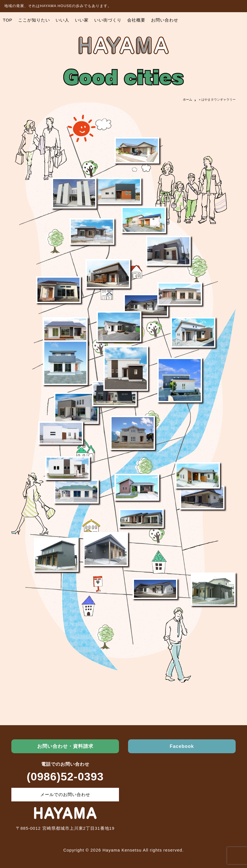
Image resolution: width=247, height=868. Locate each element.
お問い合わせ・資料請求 (65, 746)
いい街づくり (108, 20)
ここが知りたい (34, 20)
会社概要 (136, 20)
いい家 (82, 20)
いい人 (62, 20)
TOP (8, 20)
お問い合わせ (165, 20)
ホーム (188, 99)
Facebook (182, 746)
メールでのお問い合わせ (65, 794)
